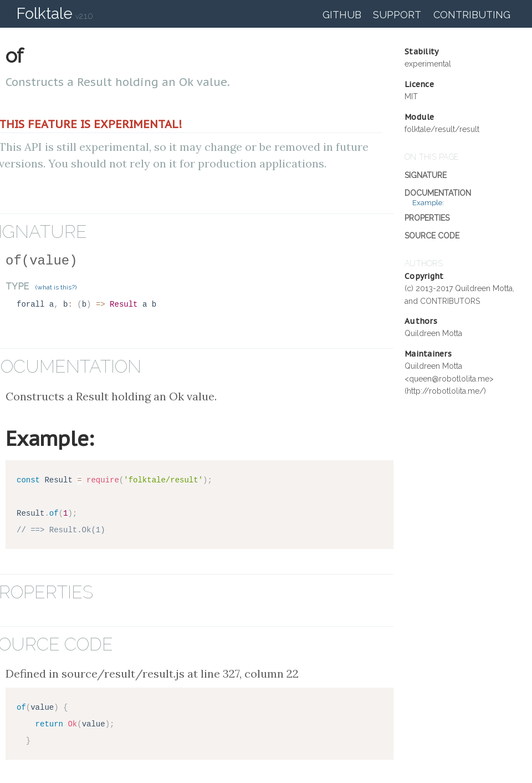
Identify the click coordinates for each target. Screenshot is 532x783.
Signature (426, 175)
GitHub (342, 15)
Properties (427, 218)
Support (397, 15)
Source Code (432, 236)
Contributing (472, 15)
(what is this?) (56, 287)
